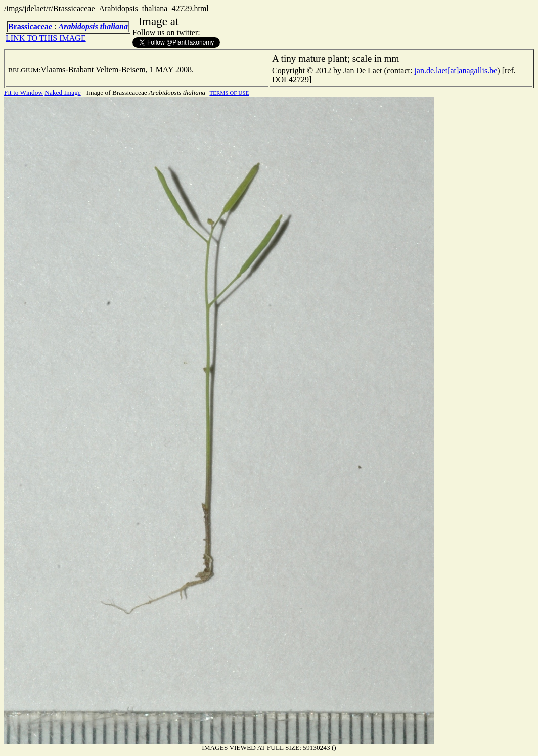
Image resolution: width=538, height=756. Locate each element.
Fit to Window (24, 92)
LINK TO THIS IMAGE (46, 38)
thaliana (114, 27)
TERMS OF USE (229, 93)
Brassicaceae (30, 27)
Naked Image (62, 92)
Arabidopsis (78, 27)
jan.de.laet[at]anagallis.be (456, 71)
